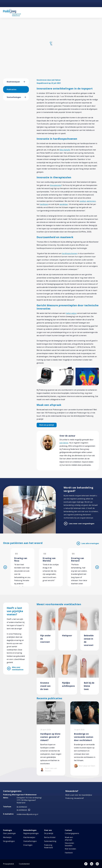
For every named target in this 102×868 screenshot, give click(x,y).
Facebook (69, 853)
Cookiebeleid (24, 864)
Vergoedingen (9, 841)
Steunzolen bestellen (69, 844)
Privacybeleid (8, 864)
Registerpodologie (31, 833)
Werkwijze (7, 837)
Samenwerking (50, 841)
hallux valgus (71, 313)
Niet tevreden (70, 849)
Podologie (7, 830)
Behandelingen (30, 830)
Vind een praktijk (47, 425)
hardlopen (44, 204)
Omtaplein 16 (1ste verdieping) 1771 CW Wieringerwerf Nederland (29, 800)
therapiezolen (56, 185)
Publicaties (12, 89)
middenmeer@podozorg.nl (27, 814)
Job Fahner (64, 443)
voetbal (83, 201)
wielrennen (91, 201)
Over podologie (9, 833)
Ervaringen (28, 845)
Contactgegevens (72, 833)
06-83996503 (22, 807)
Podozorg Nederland (48, 846)
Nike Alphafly (65, 150)
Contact (68, 830)
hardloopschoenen (70, 253)
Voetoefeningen (14, 97)
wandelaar (64, 204)
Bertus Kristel (50, 837)
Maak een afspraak (69, 839)
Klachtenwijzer (13, 82)
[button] (26, 82)
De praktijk (49, 833)
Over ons (48, 830)
